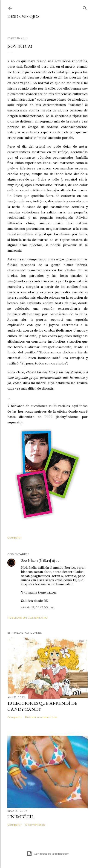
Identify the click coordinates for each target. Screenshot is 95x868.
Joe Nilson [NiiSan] (36, 561)
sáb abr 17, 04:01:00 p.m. (38, 607)
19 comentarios (35, 825)
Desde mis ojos (23, 16)
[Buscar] (85, 7)
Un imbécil (21, 817)
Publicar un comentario (27, 618)
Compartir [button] (14, 537)
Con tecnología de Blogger (48, 854)
